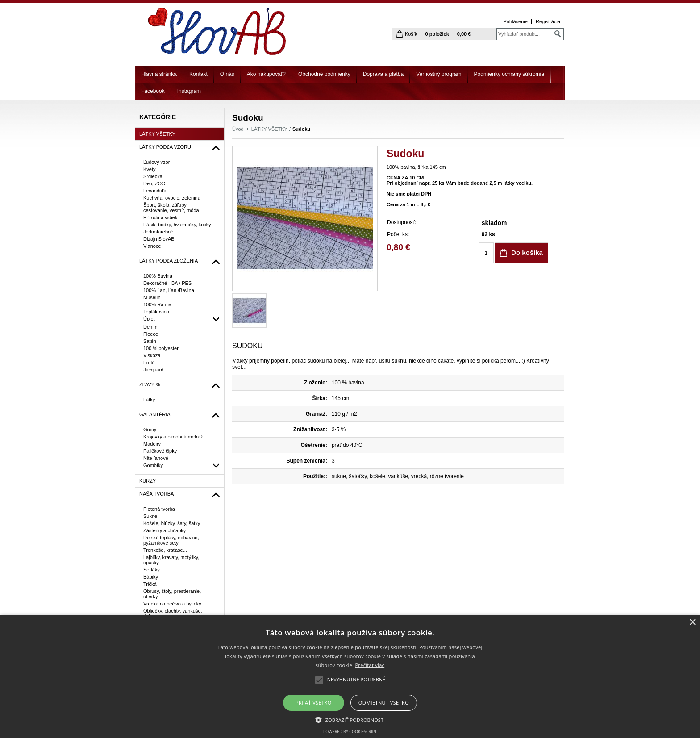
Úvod (238, 129)
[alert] (350, 676)
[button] (350, 719)
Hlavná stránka (159, 74)
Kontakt (198, 74)
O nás (227, 74)
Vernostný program (439, 74)
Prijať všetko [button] (314, 703)
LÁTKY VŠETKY (269, 129)
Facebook (153, 91)
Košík (411, 34)
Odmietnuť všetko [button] (384, 703)
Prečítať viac (370, 665)
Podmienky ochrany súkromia (509, 74)
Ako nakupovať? (266, 74)
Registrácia (548, 21)
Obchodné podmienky (324, 74)
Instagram (189, 91)
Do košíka (527, 252)
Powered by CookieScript (350, 732)
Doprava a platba (383, 74)
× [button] (692, 623)
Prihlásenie (515, 21)
